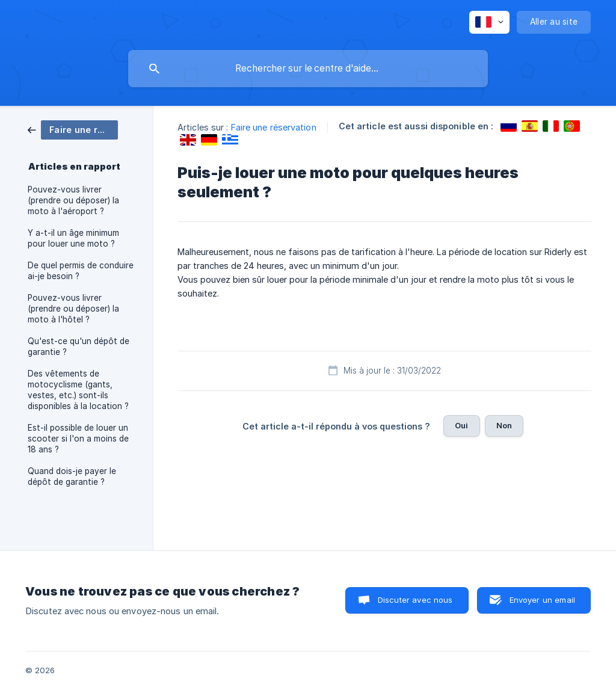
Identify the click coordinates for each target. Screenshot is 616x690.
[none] (489, 22)
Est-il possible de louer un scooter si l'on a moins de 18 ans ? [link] (78, 439)
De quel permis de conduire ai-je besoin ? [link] (81, 271)
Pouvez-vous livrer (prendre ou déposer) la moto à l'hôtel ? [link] (73, 309)
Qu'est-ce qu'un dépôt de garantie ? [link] (79, 347)
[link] (73, 129)
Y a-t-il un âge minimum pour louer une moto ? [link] (73, 238)
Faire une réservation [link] (274, 127)
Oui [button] (461, 425)
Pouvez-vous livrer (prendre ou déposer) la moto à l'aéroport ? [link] (73, 200)
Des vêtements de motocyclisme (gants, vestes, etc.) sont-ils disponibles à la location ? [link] (78, 390)
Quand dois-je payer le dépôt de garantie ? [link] (72, 476)
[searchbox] (308, 69)
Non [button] (504, 425)
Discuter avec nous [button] (415, 600)
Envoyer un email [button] (542, 600)
